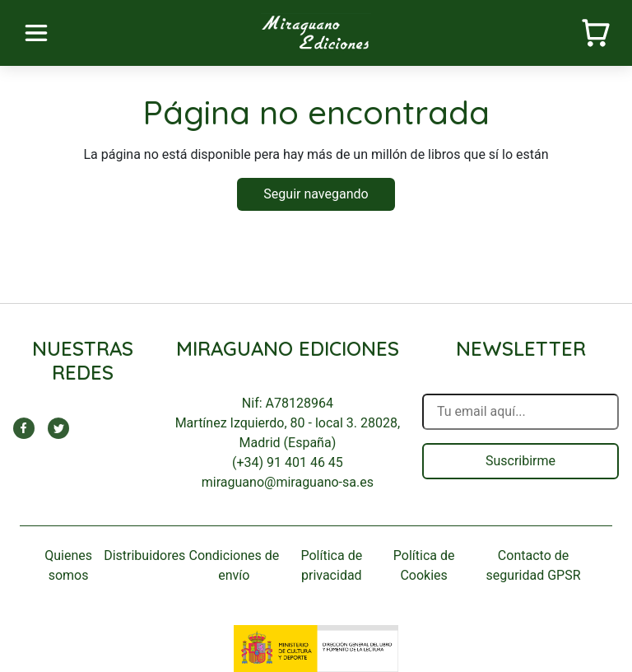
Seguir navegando (316, 194)
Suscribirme (520, 461)
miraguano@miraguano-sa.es (288, 482)
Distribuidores (144, 555)
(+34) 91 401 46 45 (288, 462)
